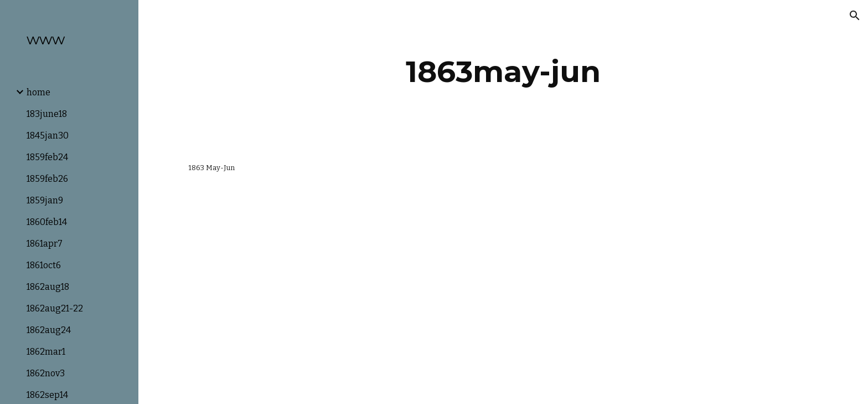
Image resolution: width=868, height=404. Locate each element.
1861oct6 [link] (44, 265)
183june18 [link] (47, 114)
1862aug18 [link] (48, 287)
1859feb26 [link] (47, 179)
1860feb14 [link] (47, 222)
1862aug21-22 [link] (55, 308)
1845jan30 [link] (48, 135)
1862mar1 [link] (46, 352)
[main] (503, 72)
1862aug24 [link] (49, 330)
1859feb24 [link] (47, 157)
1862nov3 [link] (46, 373)
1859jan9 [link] (45, 200)
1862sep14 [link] (47, 395)
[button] (855, 16)
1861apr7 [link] (45, 244)
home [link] (38, 92)
